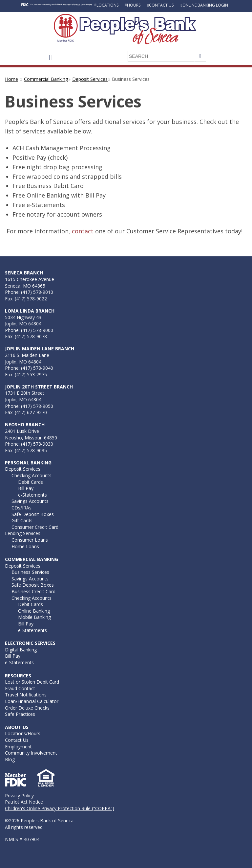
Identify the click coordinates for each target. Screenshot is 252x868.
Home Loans (25, 546)
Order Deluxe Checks (27, 708)
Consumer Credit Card (35, 527)
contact (83, 231)
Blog (10, 759)
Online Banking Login (205, 5)
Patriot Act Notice (24, 802)
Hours (134, 5)
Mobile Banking (34, 617)
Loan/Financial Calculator (32, 701)
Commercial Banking (46, 79)
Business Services (30, 572)
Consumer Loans (30, 540)
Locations (107, 5)
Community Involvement (31, 753)
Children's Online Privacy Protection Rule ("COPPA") (60, 808)
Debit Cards (31, 482)
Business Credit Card (33, 591)
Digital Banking (21, 650)
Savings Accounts (30, 501)
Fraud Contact (20, 688)
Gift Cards (22, 520)
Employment (18, 747)
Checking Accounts (31, 475)
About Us (17, 727)
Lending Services (23, 533)
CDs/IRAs (21, 508)
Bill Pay (26, 488)
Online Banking (34, 611)
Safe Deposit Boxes (33, 514)
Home (11, 79)
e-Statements (32, 495)
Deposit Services (90, 79)
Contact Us (161, 5)
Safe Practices (20, 714)
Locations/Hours (23, 733)
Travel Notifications (26, 695)
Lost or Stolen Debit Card (32, 682)
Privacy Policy (19, 796)
